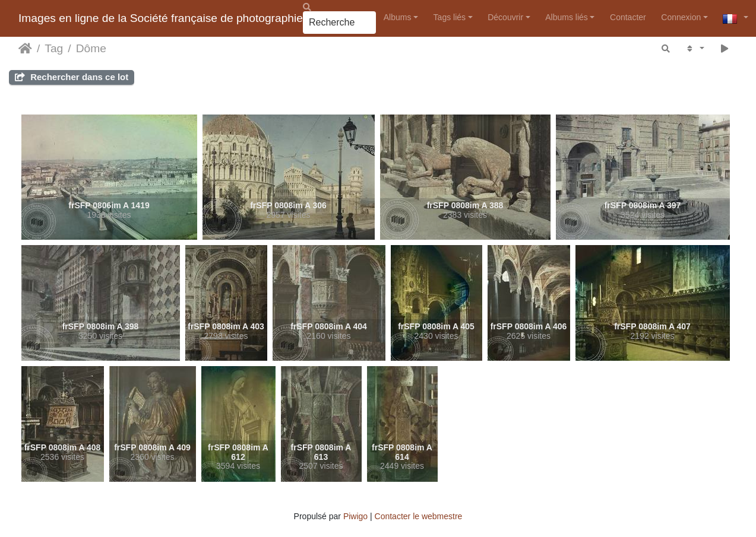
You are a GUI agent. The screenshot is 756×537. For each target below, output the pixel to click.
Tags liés (450, 17)
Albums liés (567, 17)
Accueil (25, 49)
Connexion (681, 17)
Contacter (628, 17)
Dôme (91, 48)
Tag (54, 48)
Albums (398, 17)
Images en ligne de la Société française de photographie (161, 18)
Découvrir (505, 17)
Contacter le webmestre (419, 516)
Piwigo (355, 516)
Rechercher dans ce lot (72, 77)
